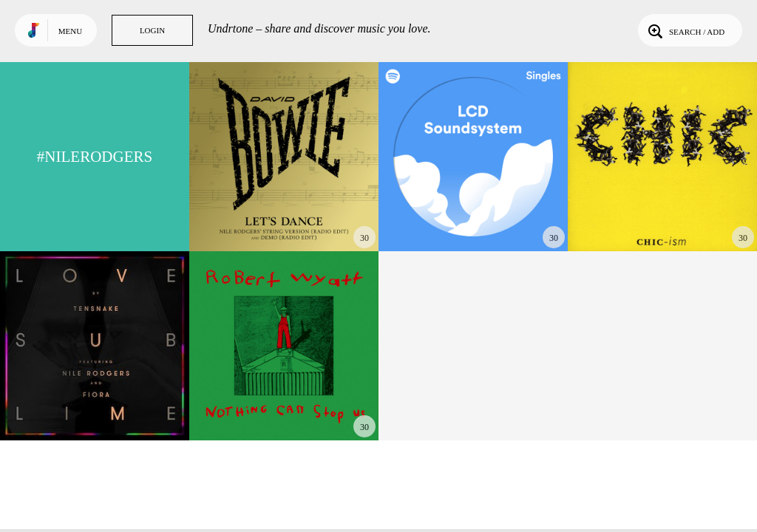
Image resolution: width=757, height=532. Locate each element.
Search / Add (685, 30)
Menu (70, 31)
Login (152, 30)
